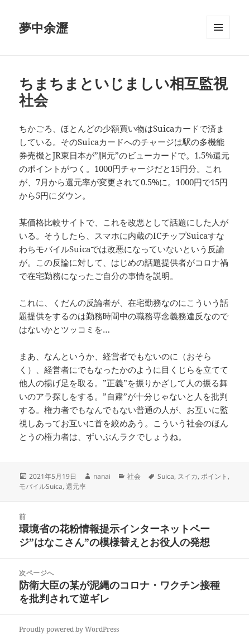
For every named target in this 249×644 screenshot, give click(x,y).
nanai (102, 476)
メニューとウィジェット (218, 39)
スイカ (188, 476)
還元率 (76, 486)
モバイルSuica (41, 486)
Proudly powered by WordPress (69, 629)
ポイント (214, 476)
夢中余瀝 (44, 27)
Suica (166, 476)
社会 (134, 476)
